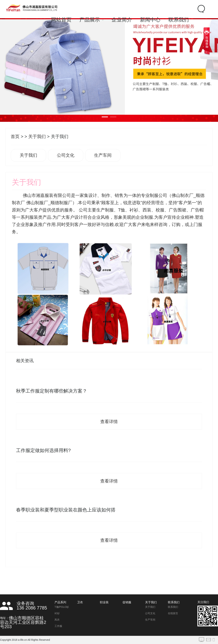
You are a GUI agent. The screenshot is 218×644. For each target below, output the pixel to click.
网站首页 (61, 20)
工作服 (58, 626)
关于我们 (37, 136)
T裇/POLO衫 (62, 607)
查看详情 (109, 422)
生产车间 (103, 155)
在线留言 (173, 613)
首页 (15, 136)
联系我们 (179, 20)
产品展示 (90, 20)
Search (201, 9)
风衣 (57, 620)
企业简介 (122, 20)
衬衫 (57, 613)
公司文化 (66, 155)
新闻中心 (150, 20)
